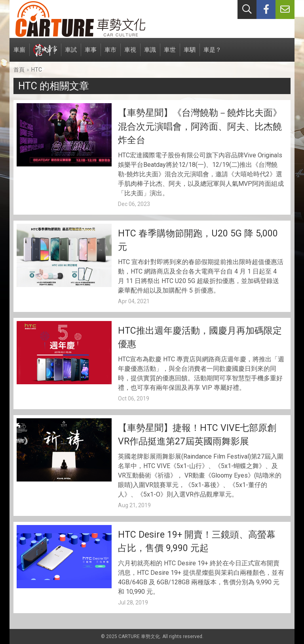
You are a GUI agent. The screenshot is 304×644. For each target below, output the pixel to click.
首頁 (19, 70)
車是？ (212, 54)
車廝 (19, 54)
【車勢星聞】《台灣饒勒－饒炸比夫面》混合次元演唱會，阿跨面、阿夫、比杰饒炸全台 (200, 127)
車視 (130, 54)
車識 (150, 54)
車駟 (190, 54)
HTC (37, 70)
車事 (91, 54)
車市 (110, 54)
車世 (170, 54)
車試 (71, 54)
